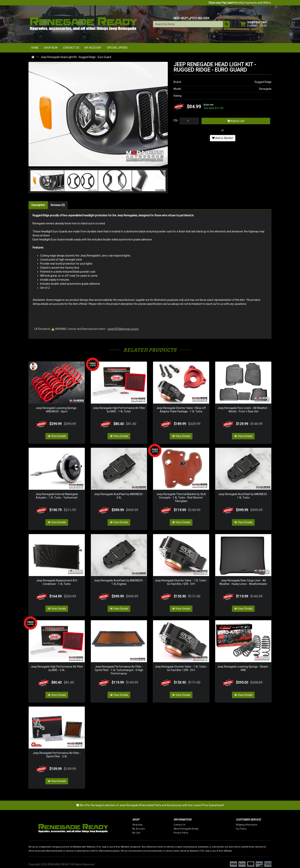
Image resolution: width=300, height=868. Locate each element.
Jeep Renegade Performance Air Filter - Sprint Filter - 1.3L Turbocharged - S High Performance (119, 667)
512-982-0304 (201, 18)
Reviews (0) (58, 205)
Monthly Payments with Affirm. (240, 3)
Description (38, 205)
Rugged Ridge (263, 82)
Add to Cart (236, 121)
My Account (93, 48)
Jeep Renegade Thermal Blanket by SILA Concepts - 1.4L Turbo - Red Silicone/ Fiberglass (181, 496)
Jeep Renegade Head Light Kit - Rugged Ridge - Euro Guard (76, 57)
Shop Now (51, 48)
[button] (35, 181)
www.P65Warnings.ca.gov (123, 329)
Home (35, 48)
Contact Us (71, 48)
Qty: (176, 120)
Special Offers (117, 48)
